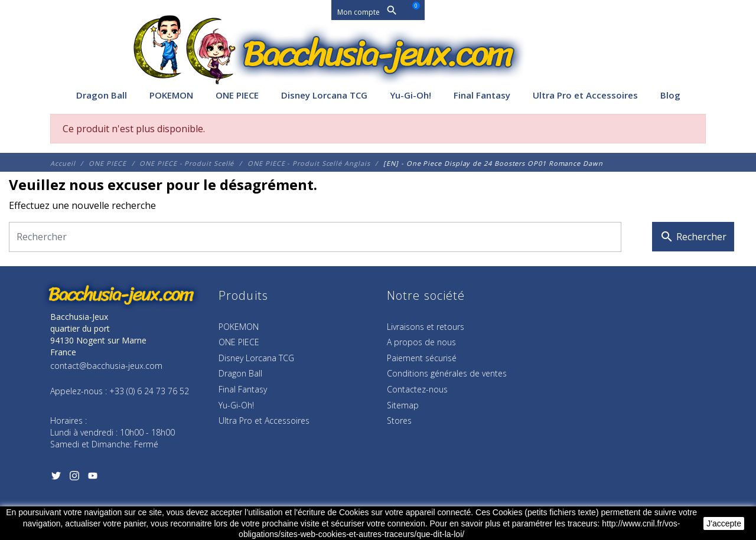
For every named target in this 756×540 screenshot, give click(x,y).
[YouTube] (92, 478)
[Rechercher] (315, 237)
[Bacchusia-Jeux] (378, 54)
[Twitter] (56, 478)
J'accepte (724, 523)
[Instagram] (74, 478)
